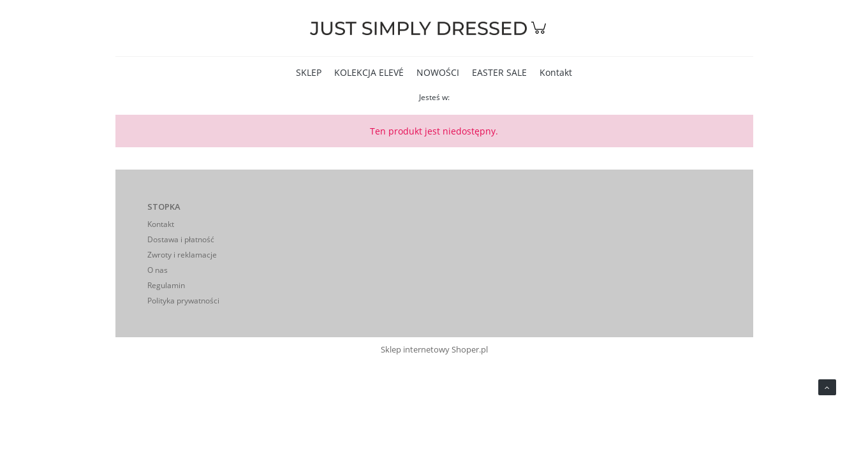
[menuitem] (309, 72)
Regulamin (166, 285)
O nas (158, 270)
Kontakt (161, 224)
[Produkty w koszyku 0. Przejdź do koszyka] (541, 34)
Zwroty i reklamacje (182, 255)
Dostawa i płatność (181, 239)
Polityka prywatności (183, 301)
